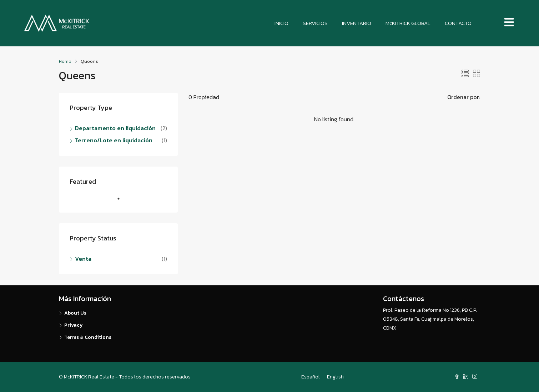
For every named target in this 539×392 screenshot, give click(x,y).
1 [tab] (122, 202)
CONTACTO (458, 23)
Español (311, 377)
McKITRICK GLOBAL (408, 23)
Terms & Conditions (88, 337)
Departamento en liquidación (115, 128)
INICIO (281, 23)
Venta (83, 259)
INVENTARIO (357, 23)
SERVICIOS (315, 23)
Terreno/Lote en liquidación (114, 140)
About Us (75, 313)
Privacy (74, 325)
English (335, 377)
